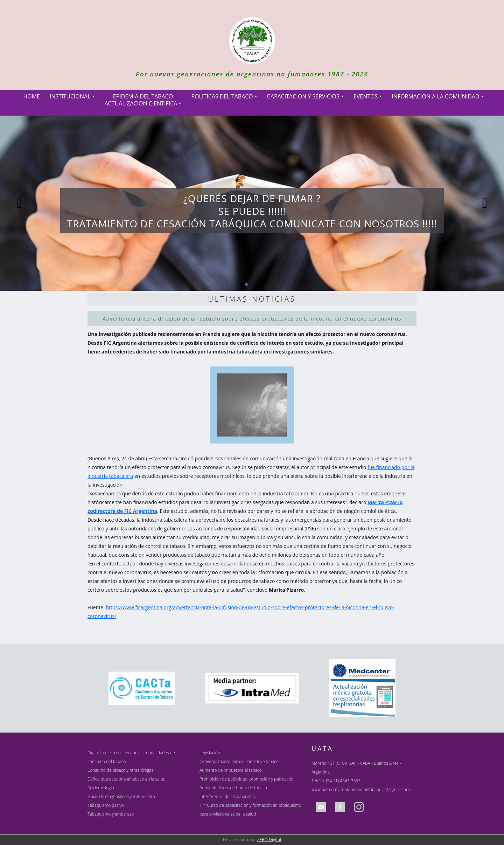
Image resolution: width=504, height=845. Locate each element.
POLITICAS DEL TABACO (222, 96)
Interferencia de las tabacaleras (229, 796)
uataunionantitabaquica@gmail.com (376, 789)
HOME (31, 96)
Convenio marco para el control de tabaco (239, 761)
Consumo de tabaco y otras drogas (120, 770)
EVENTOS (366, 96)
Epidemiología (101, 788)
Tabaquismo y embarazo (111, 814)
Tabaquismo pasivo (106, 805)
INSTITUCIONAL (70, 96)
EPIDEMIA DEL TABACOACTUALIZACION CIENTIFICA (141, 100)
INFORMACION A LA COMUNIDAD (435, 96)
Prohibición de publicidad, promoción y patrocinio (246, 779)
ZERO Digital (269, 840)
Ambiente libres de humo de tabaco (233, 788)
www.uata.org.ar (327, 789)
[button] (246, 284)
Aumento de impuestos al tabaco (231, 770)
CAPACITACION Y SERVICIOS (303, 96)
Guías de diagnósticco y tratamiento (121, 796)
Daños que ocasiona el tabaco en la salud (127, 779)
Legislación (210, 753)
